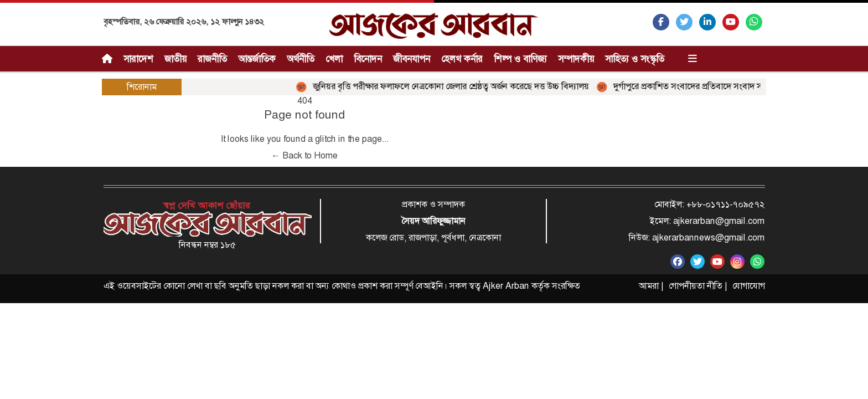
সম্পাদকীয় (576, 59)
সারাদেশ (138, 59)
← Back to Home (304, 155)
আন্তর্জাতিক (257, 59)
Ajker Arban (506, 286)
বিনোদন (368, 59)
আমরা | (651, 286)
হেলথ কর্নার (462, 59)
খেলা (334, 59)
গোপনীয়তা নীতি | (698, 286)
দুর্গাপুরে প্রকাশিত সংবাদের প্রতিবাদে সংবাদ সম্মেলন (693, 86)
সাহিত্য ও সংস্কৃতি (635, 59)
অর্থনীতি (301, 59)
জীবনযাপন (412, 59)
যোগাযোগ (749, 286)
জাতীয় (175, 59)
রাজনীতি (212, 59)
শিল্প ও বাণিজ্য (520, 59)
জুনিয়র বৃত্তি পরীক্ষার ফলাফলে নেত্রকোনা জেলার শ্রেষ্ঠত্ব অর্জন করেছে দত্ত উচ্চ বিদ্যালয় (445, 86)
